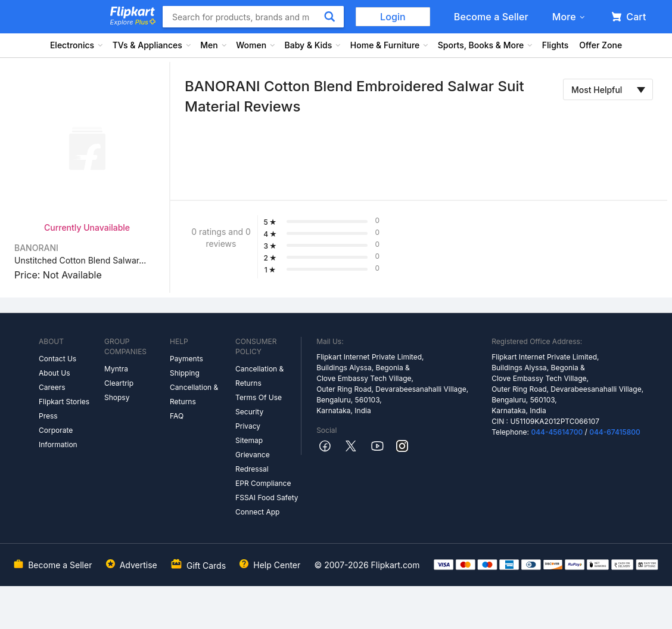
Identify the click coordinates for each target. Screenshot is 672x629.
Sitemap (249, 440)
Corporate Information (58, 437)
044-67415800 (615, 432)
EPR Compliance (263, 483)
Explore (133, 22)
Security (249, 412)
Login (393, 17)
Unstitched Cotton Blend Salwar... (80, 260)
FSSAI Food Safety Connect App (267, 505)
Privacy (248, 426)
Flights (556, 45)
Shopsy (117, 397)
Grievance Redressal (253, 462)
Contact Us (57, 359)
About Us (54, 373)
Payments (186, 359)
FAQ (177, 416)
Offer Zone (601, 45)
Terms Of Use (259, 397)
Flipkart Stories (64, 402)
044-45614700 (557, 432)
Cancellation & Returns (194, 394)
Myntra (116, 369)
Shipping (185, 373)
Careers (52, 387)
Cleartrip (119, 383)
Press (48, 416)
